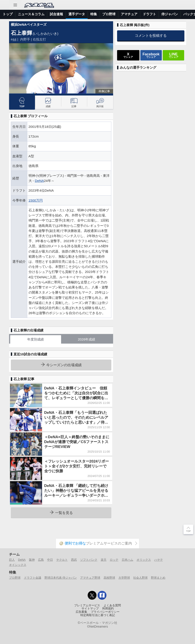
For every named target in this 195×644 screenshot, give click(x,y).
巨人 (12, 560)
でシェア (128, 55)
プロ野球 (109, 14)
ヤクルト (62, 560)
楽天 (104, 560)
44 (14, 39)
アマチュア (129, 14)
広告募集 (81, 612)
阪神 (32, 560)
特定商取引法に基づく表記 (98, 615)
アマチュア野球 (90, 578)
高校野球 (109, 578)
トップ (8, 14)
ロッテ (114, 560)
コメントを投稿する (151, 35)
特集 (94, 14)
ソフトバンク (89, 560)
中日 (50, 560)
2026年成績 (87, 339)
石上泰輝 (21, 33)
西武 (74, 560)
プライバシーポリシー (105, 612)
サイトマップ (90, 609)
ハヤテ (159, 560)
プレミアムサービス (87, 605)
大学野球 (124, 578)
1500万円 (36, 200)
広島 (41, 560)
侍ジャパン (170, 14)
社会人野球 (140, 578)
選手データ (77, 14)
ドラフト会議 (33, 578)
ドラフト (149, 14)
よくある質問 (112, 605)
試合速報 (56, 14)
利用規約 (108, 609)
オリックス (144, 560)
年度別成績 (36, 339)
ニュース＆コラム (31, 14)
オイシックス (18, 565)
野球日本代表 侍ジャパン (61, 578)
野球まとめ (158, 578)
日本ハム (127, 560)
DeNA (39, 181)
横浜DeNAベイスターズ (29, 24)
